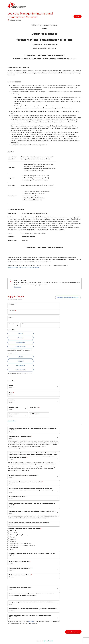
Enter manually (21, 346)
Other (11, 550)
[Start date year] (39, 410)
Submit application (73, 632)
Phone (24, 324)
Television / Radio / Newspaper (20, 535)
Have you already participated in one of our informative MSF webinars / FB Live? (32, 602)
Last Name (12, 311)
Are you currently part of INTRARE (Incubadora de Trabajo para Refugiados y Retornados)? (31, 616)
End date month (14, 414)
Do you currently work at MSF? (18, 497)
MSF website (14, 547)
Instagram (13, 541)
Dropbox (21, 338)
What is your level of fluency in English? (20, 575)
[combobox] (9, 326)
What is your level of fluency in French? (20, 587)
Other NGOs (13, 533)
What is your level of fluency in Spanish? (21, 568)
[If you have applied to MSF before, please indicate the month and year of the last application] (34, 557)
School (11, 385)
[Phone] (40, 326)
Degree (11, 393)
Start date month (14, 407)
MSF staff (13, 531)
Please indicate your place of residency (20, 436)
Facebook (13, 539)
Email (11, 317)
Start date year (35, 407)
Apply (78, 16)
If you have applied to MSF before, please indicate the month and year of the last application (32, 554)
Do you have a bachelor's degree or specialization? (24, 475)
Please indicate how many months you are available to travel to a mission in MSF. (32, 511)
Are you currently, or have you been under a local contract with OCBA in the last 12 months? (32, 504)
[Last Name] (34, 313)
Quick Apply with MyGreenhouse (68, 297)
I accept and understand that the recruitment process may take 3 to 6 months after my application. (33, 429)
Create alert (17, 287)
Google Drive (21, 342)
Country (11, 324)
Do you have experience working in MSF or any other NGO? (26, 482)
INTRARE (31, 621)
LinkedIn (12, 537)
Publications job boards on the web (21, 543)
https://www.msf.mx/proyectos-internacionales (23, 267)
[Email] (34, 320)
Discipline (12, 400)
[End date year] (39, 416)
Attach (21, 333)
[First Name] (34, 306)
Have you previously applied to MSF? (20, 562)
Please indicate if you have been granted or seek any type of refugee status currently (33, 609)
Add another (12, 421)
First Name (12, 304)
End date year (35, 414)
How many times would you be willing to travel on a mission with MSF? (29, 523)
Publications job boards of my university (22, 545)
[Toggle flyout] (17, 325)
